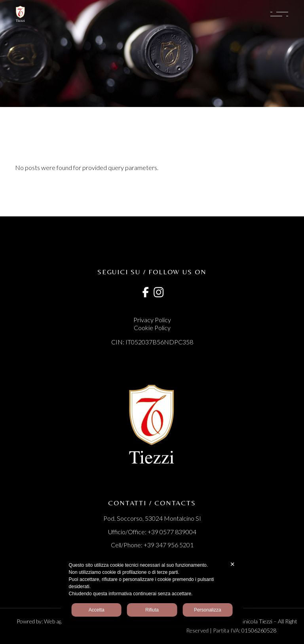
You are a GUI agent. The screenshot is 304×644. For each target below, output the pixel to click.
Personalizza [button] (208, 610)
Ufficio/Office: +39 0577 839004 (152, 532)
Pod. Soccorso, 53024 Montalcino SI (152, 518)
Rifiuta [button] (152, 610)
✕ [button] (233, 564)
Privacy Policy (152, 320)
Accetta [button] (97, 610)
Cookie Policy (152, 328)
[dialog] (152, 589)
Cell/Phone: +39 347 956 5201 (152, 545)
